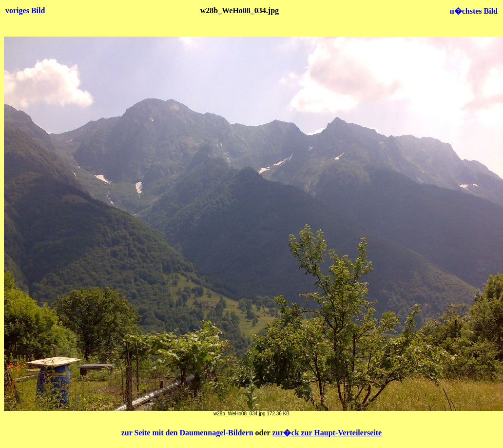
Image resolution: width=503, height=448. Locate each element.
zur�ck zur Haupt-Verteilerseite (327, 433)
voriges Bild (25, 10)
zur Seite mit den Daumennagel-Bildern (188, 433)
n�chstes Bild (474, 11)
